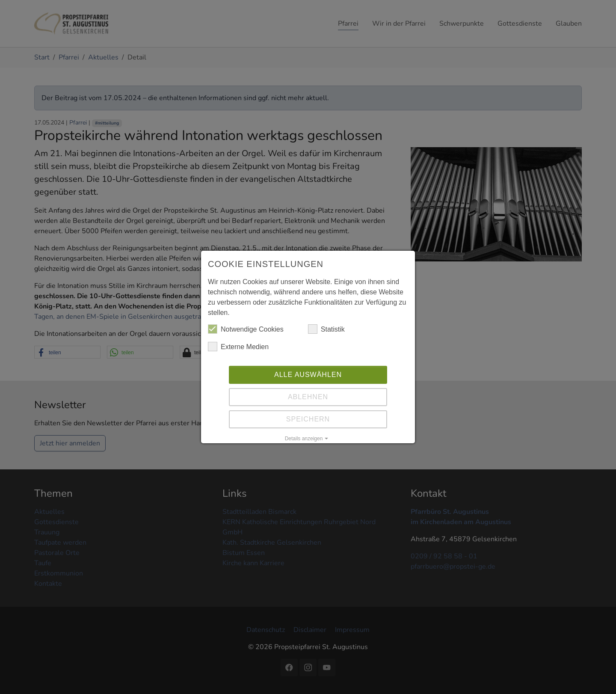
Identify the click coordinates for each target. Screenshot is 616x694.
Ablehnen (308, 397)
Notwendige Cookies (246, 329)
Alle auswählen (308, 375)
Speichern (308, 419)
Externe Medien (238, 347)
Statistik (326, 329)
